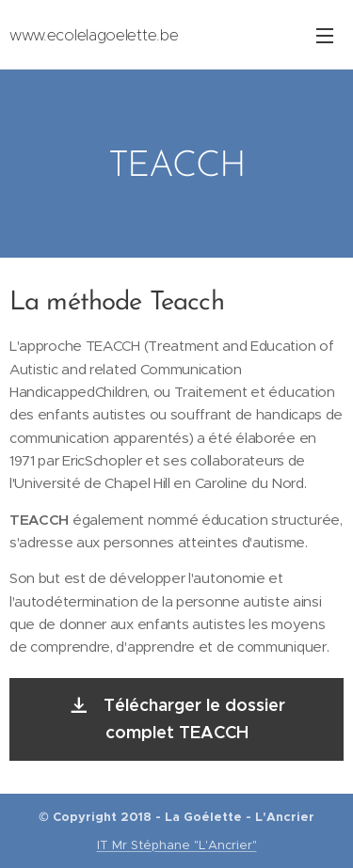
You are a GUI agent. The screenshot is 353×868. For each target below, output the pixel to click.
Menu (325, 36)
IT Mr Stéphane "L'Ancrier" (177, 845)
